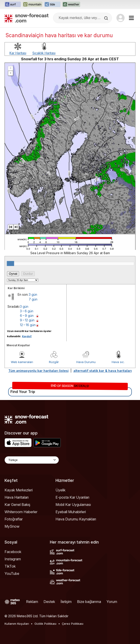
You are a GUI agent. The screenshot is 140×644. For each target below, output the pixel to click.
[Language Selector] (32, 460)
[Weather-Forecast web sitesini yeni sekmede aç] (71, 5)
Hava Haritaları (17, 497)
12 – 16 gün (28, 325)
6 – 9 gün (27, 316)
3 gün (33, 294)
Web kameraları (22, 362)
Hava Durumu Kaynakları (76, 519)
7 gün (33, 299)
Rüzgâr (54, 362)
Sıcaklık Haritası (44, 53)
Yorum (112, 602)
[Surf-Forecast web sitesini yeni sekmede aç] (13, 5)
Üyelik (60, 490)
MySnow (12, 526)
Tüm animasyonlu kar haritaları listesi (39, 371)
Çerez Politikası (73, 624)
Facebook (13, 552)
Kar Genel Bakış (17, 505)
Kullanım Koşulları (17, 624)
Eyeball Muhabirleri (71, 512)
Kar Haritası (18, 53)
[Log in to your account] (121, 18)
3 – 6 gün (27, 311)
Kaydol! (27, 336)
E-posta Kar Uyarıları (72, 497)
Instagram (13, 559)
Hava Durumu (86, 362)
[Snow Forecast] (27, 18)
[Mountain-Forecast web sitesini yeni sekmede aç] (33, 5)
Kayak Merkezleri (19, 490)
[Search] (106, 18)
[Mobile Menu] (131, 18)
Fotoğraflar (14, 519)
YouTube (12, 573)
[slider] (10, 263)
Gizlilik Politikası (45, 624)
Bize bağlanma (89, 602)
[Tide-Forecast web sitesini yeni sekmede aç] (52, 5)
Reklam (32, 602)
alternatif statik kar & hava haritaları (103, 371)
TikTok (10, 566)
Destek (49, 602)
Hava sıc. (118, 362)
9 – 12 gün (27, 320)
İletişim (66, 602)
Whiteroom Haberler (21, 512)
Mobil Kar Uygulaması (73, 505)
